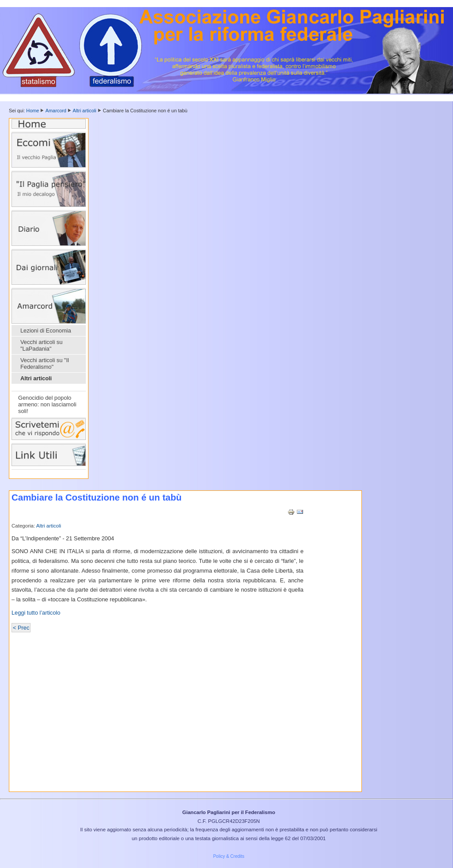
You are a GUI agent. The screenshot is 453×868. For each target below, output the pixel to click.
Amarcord (56, 111)
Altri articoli (84, 111)
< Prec (21, 628)
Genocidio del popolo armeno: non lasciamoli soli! (47, 404)
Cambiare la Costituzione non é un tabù (96, 497)
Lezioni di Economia (46, 331)
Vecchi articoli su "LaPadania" (41, 345)
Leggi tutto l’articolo (37, 613)
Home (33, 111)
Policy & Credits (229, 856)
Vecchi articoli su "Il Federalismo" (45, 363)
